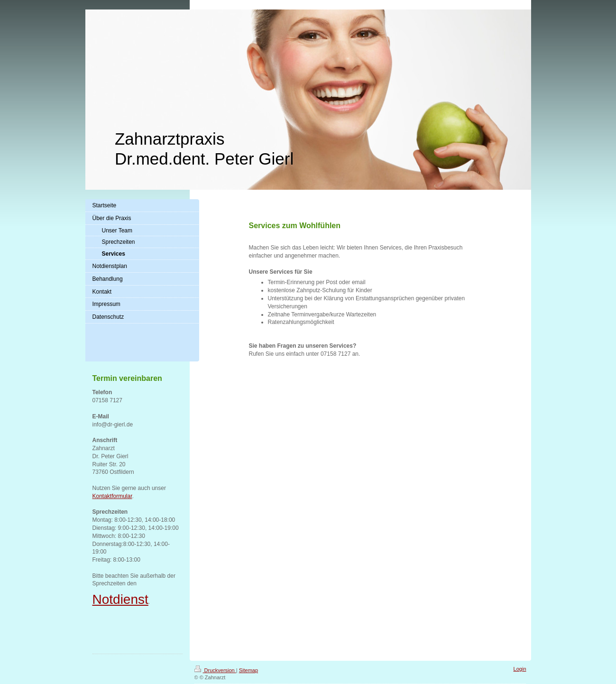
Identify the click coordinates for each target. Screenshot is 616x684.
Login (520, 669)
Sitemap (248, 670)
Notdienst (120, 599)
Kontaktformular (112, 496)
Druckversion (215, 670)
